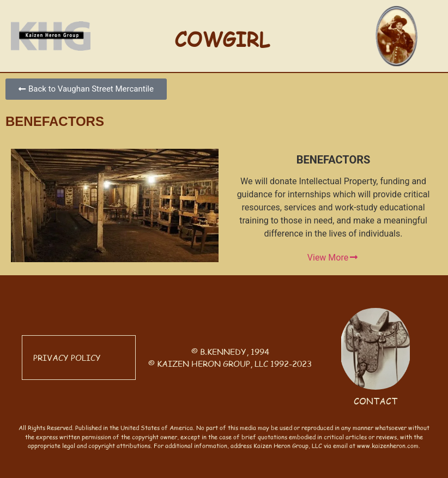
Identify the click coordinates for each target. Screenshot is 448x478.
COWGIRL (222, 39)
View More (333, 258)
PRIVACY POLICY (67, 357)
